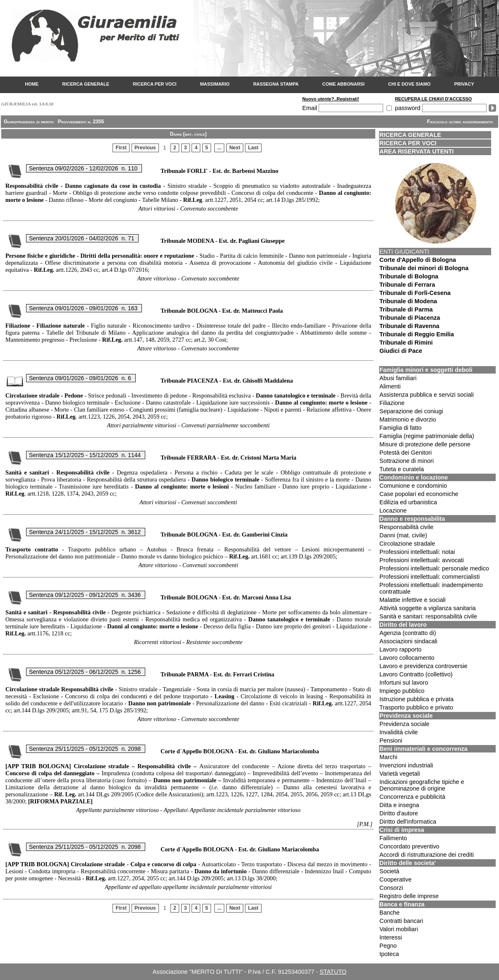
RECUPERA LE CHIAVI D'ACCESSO (433, 99)
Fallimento (393, 838)
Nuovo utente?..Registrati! (331, 99)
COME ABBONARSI (343, 84)
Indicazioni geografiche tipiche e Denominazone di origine (422, 785)
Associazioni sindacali (408, 641)
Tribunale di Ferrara (407, 285)
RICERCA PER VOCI (155, 84)
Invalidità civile (399, 732)
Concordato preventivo (409, 846)
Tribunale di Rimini (406, 343)
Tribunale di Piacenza (410, 318)
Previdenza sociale (406, 716)
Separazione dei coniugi (411, 411)
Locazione (393, 510)
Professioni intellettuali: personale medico (434, 568)
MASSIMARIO (215, 84)
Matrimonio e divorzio (408, 419)
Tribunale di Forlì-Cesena (415, 293)
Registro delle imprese (409, 896)
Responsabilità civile (406, 527)
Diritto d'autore (399, 813)
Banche (390, 913)
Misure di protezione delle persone (425, 444)
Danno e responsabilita (412, 519)
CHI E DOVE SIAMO (409, 84)
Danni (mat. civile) (403, 535)
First (121, 148)
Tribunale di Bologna (409, 276)
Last (253, 148)
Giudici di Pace (401, 351)
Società (389, 871)
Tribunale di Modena (408, 301)
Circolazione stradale (407, 544)
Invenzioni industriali (406, 765)
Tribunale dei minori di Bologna (424, 268)
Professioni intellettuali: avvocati (422, 560)
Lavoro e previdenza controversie (423, 666)
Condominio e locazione (414, 477)
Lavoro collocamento (407, 658)
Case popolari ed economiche (419, 494)
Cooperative (396, 879)
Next (235, 148)
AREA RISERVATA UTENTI (416, 151)
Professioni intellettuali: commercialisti (429, 577)
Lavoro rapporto (401, 649)
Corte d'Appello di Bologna (418, 260)
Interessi (391, 937)
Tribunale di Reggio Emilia (417, 334)
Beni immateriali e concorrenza (423, 749)
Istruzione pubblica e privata (416, 699)
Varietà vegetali (400, 774)
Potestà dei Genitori (405, 453)
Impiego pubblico (402, 691)
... (219, 148)
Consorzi (391, 888)
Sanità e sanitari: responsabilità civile (428, 616)
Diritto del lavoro (403, 625)
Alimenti (390, 386)
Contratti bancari (401, 921)
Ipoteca (389, 954)
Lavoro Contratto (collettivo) (416, 674)
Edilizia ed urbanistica (408, 502)
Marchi (388, 757)
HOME (32, 84)
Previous (145, 148)
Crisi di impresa (402, 830)
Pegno (388, 946)
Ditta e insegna (399, 805)
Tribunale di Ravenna (409, 326)
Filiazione (392, 403)
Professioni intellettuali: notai (417, 552)
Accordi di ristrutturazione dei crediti (427, 855)
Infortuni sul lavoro (404, 683)
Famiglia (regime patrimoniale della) (427, 436)
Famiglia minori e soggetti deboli (426, 370)
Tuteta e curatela (402, 469)
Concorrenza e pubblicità (412, 797)
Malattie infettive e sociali (413, 600)
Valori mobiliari (399, 929)
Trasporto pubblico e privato (416, 707)
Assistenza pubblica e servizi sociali (427, 395)
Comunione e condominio (413, 486)
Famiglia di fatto (401, 428)
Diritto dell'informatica (408, 822)
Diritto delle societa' (408, 863)
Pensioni (391, 740)
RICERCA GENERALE (86, 84)
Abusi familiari (398, 378)
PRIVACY (464, 84)
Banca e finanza (402, 904)
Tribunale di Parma (406, 309)
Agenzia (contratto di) (408, 633)
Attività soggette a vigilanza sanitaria (428, 608)
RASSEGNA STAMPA (276, 84)
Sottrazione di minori (407, 461)
